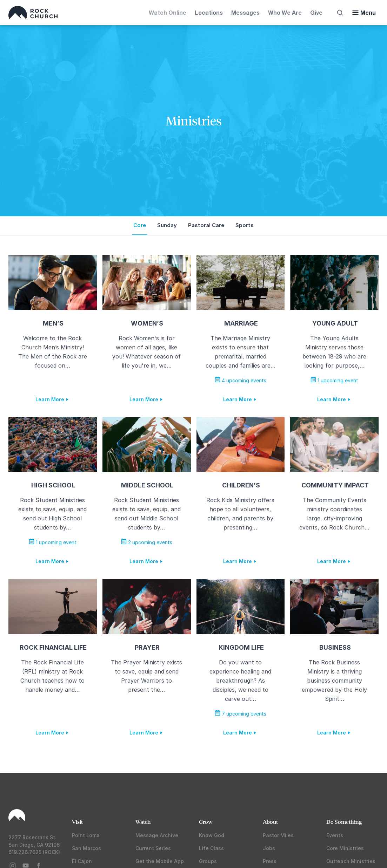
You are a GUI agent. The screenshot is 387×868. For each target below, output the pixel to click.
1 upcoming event (334, 380)
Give (316, 12)
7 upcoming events (241, 714)
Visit (77, 822)
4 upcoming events (241, 380)
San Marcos (86, 848)
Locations (209, 12)
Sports (245, 225)
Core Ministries (345, 848)
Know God (212, 835)
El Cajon (82, 861)
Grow (206, 822)
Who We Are (285, 12)
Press (270, 861)
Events (335, 835)
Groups (208, 861)
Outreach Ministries (351, 861)
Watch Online (168, 12)
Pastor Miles (278, 835)
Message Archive (157, 835)
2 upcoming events (147, 542)
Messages (245, 12)
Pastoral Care (206, 225)
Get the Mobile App (160, 861)
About (270, 822)
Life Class (211, 848)
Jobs (269, 848)
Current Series (153, 848)
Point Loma (86, 835)
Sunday (167, 225)
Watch (143, 822)
